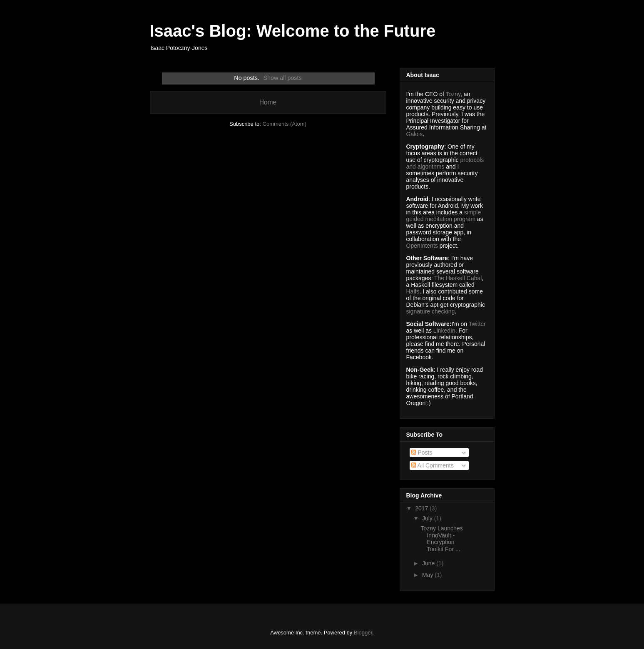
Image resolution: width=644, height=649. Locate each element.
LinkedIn (444, 331)
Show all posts (282, 78)
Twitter (477, 324)
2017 (422, 508)
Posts (422, 453)
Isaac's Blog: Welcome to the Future (293, 31)
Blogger (363, 633)
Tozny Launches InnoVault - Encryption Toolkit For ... (441, 539)
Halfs (413, 291)
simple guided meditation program (444, 216)
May (428, 575)
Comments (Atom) (285, 124)
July (428, 518)
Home (268, 102)
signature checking (431, 311)
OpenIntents (422, 246)
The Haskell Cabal (458, 278)
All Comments (433, 465)
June (429, 563)
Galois (415, 134)
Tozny (453, 94)
